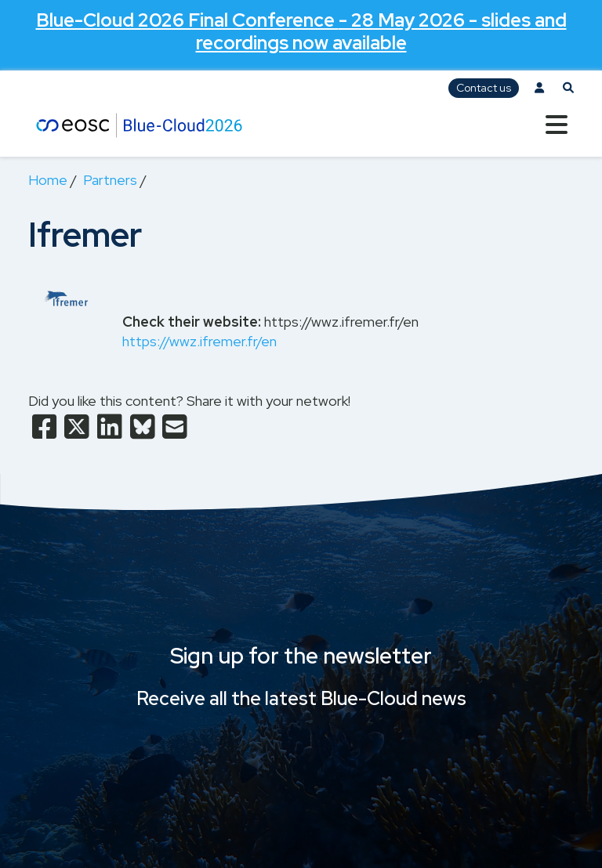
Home (48, 180)
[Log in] (539, 89)
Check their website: (192, 322)
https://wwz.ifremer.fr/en (199, 341)
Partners (110, 180)
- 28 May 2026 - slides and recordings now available (301, 31)
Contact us (484, 88)
